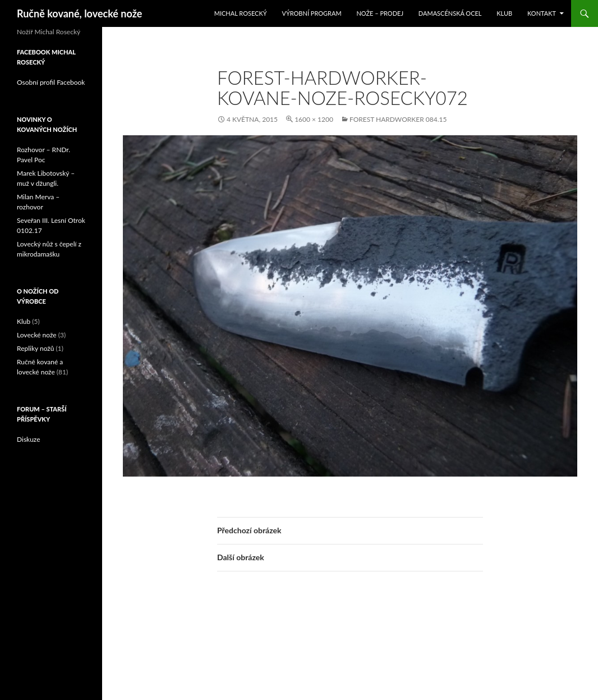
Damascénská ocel (450, 13)
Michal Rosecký (241, 13)
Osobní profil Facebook (51, 82)
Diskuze (29, 439)
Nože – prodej (380, 13)
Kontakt (542, 13)
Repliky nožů (35, 348)
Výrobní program (311, 13)
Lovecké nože (37, 335)
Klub (504, 13)
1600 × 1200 (314, 119)
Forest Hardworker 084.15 (398, 119)
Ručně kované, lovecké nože (79, 13)
